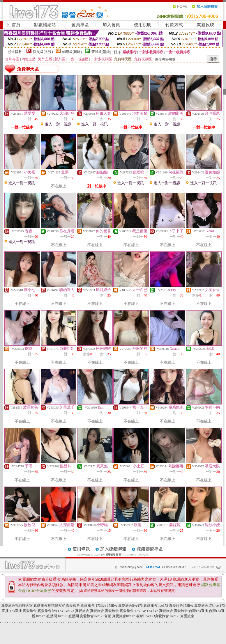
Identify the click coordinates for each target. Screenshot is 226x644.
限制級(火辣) (43, 52)
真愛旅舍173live (181, 606)
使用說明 (143, 25)
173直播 (16, 611)
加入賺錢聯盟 (113, 549)
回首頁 (14, 25)
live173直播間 (47, 616)
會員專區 (80, 25)
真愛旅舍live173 (130, 606)
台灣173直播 (198, 611)
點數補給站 (45, 25)
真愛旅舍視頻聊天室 (17, 606)
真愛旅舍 (73, 606)
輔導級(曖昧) (72, 52)
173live (101, 606)
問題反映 (206, 25)
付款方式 (174, 25)
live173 (58, 611)
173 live (140, 611)
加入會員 (111, 25)
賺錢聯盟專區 (150, 549)
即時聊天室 (114, 555)
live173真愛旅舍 (157, 616)
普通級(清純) (101, 52)
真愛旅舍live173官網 (96, 616)
